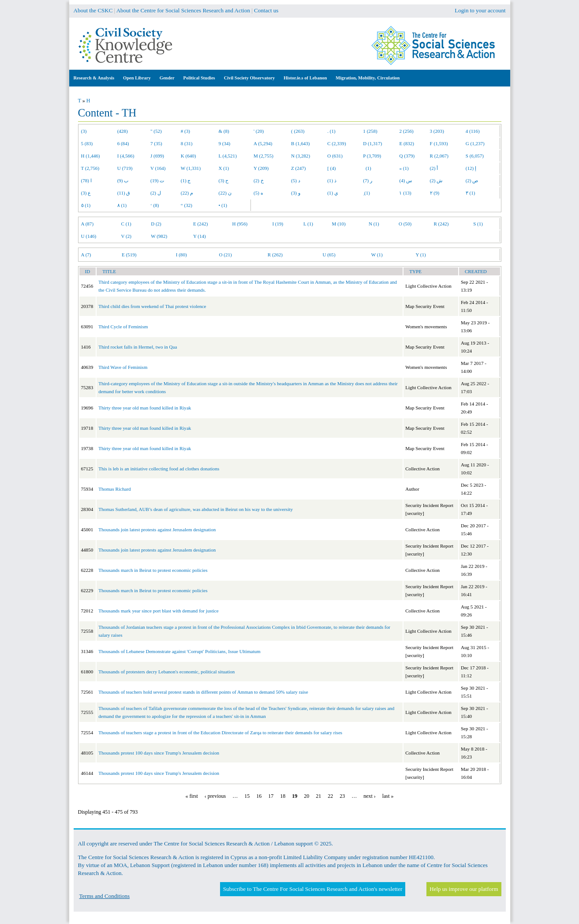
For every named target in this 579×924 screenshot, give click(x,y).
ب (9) (123, 180)
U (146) (89, 236)
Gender (167, 78)
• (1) (223, 205)
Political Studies (199, 78)
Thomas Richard (114, 489)
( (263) (298, 131)
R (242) (441, 224)
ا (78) (86, 180)
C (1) (126, 224)
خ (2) (259, 180)
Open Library (137, 78)
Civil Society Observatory (249, 78)
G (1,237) (475, 143)
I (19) (278, 224)
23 (342, 796)
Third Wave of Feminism (123, 367)
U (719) (125, 168)
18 (283, 796)
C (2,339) (336, 143)
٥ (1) (86, 205)
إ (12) (471, 168)
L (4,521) (227, 156)
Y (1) (420, 255)
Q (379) (407, 156)
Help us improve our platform (464, 889)
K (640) (189, 156)
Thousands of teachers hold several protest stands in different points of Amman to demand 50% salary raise (203, 692)
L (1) (308, 224)
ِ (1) (366, 193)
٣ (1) (471, 193)
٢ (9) (435, 193)
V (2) (126, 236)
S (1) (478, 224)
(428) (123, 131)
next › (370, 796)
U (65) (329, 255)
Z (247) (299, 168)
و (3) (296, 193)
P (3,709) (372, 156)
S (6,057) (475, 156)
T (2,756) (90, 168)
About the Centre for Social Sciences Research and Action (183, 10)
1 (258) (370, 131)
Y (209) (261, 168)
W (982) (159, 236)
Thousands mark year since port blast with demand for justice (159, 611)
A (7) (86, 255)
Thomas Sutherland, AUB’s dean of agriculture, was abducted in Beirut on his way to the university (196, 509)
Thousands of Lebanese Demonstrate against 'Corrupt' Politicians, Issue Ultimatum (179, 651)
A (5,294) (263, 143)
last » (388, 796)
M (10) (339, 224)
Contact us (266, 10)
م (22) (187, 193)
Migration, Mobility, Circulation (368, 78)
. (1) (331, 131)
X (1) (224, 168)
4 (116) (473, 131)
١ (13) (405, 193)
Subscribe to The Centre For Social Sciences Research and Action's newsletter (313, 889)
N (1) (374, 224)
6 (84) (123, 143)
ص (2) (472, 180)
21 (318, 796)
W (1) (377, 255)
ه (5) (258, 193)
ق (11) (124, 193)
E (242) (201, 224)
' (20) (259, 131)
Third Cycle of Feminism (123, 327)
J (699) (157, 156)
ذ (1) (332, 180)
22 (330, 796)
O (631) (335, 156)
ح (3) (223, 180)
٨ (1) (122, 205)
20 (306, 796)
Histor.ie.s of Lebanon (305, 78)
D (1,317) (372, 143)
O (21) (225, 255)
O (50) (405, 224)
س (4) (405, 180)
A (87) (88, 224)
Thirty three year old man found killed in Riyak (145, 408)
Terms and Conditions (105, 896)
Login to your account (480, 10)
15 (247, 796)
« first (192, 796)
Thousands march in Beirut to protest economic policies (153, 570)
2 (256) (406, 131)
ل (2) (156, 193)
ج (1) (186, 180)
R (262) (275, 255)
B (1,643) (300, 143)
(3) (84, 131)
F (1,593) (439, 143)
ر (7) (368, 180)
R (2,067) (439, 156)
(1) (367, 168)
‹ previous (215, 796)
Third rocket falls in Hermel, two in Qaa (138, 347)
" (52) (156, 131)
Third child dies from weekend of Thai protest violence (152, 306)
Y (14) (200, 236)
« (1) (404, 168)
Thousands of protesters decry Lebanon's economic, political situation (166, 672)
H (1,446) (91, 156)
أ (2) (434, 168)
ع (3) (86, 193)
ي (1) (333, 193)
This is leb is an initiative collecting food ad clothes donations (159, 469)
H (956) (240, 224)
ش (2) (436, 180)
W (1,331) (191, 168)
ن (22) (225, 193)
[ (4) (331, 168)
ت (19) (157, 180)
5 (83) (87, 143)
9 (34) (224, 143)
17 (271, 796)
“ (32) (187, 205)
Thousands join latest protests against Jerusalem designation (157, 530)
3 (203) (437, 131)
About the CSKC (93, 10)
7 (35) (156, 143)
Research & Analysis (94, 78)
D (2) (156, 224)
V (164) (158, 168)
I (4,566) (126, 156)
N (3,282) (301, 156)
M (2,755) (263, 156)
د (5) (296, 180)
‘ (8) (155, 205)
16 (259, 796)
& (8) (224, 131)
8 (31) (187, 143)
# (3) (185, 131)
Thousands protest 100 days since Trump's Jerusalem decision (159, 753)
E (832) (407, 143)
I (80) (181, 255)
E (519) (129, 255)
